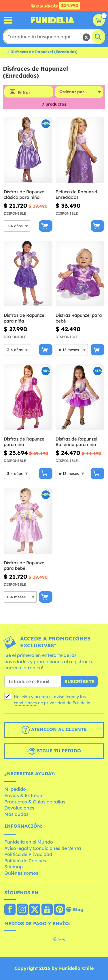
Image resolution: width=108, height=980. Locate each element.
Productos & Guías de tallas (35, 802)
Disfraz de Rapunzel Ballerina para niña (76, 442)
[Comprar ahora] (46, 226)
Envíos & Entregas (24, 795)
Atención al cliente (54, 730)
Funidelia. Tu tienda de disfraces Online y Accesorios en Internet (53, 20)
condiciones (25, 703)
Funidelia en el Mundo (29, 842)
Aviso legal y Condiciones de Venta (43, 848)
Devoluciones (19, 808)
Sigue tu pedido (54, 751)
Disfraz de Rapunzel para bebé (25, 566)
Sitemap (14, 867)
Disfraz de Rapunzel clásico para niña (25, 195)
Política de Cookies (25, 861)
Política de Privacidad (28, 854)
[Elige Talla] (17, 226)
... (4, 52)
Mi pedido (15, 789)
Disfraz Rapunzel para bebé (79, 318)
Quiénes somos (21, 873)
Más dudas (16, 814)
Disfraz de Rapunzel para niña (25, 318)
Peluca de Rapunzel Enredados (76, 195)
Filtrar (24, 92)
